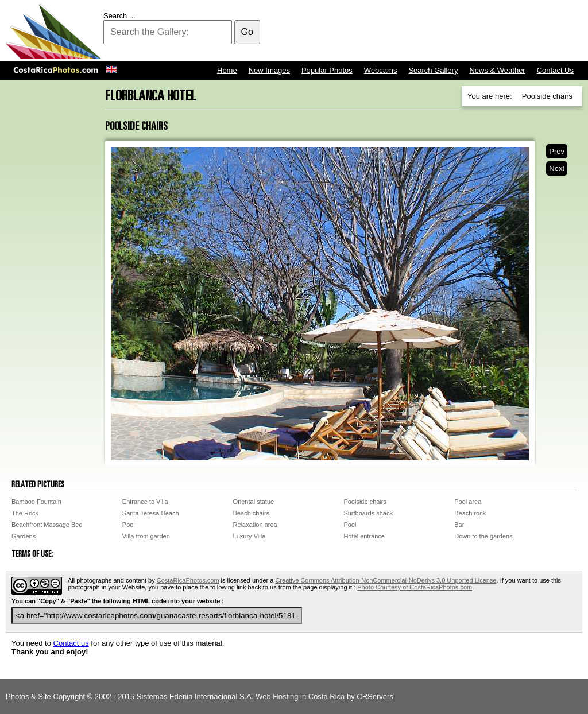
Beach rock (470, 513)
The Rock (25, 513)
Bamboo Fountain (36, 502)
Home (227, 70)
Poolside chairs (365, 502)
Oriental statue (254, 502)
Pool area (468, 502)
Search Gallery (433, 70)
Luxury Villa (249, 536)
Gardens (24, 536)
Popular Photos (327, 70)
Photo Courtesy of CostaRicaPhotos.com (415, 587)
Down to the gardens (483, 536)
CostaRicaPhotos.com (188, 580)
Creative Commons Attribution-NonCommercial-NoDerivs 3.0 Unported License (386, 580)
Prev (557, 151)
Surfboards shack (368, 513)
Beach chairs (252, 513)
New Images (269, 70)
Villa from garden (146, 536)
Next (557, 168)
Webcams (381, 70)
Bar (459, 525)
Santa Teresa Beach (151, 513)
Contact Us (555, 70)
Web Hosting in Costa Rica (300, 696)
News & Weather (497, 70)
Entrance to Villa (145, 502)
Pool (129, 525)
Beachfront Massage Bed (47, 525)
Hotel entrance (364, 536)
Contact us (71, 643)
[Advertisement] (373, 32)
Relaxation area (255, 525)
